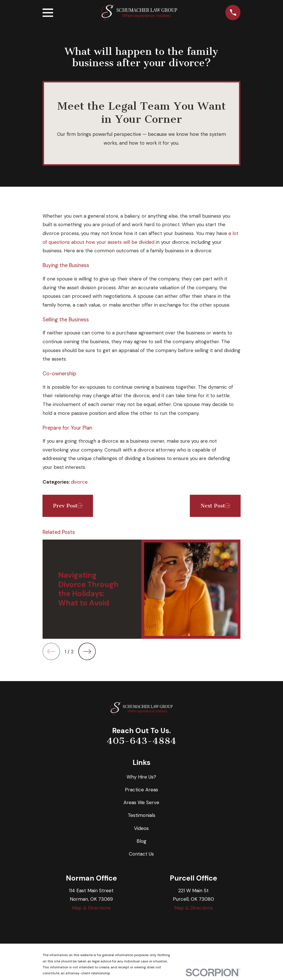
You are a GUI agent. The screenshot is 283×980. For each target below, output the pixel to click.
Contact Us (141, 854)
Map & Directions (91, 908)
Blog (141, 841)
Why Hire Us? (141, 777)
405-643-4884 (141, 741)
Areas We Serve (141, 802)
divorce (79, 482)
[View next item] (87, 651)
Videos (141, 828)
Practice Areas (141, 790)
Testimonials (141, 815)
